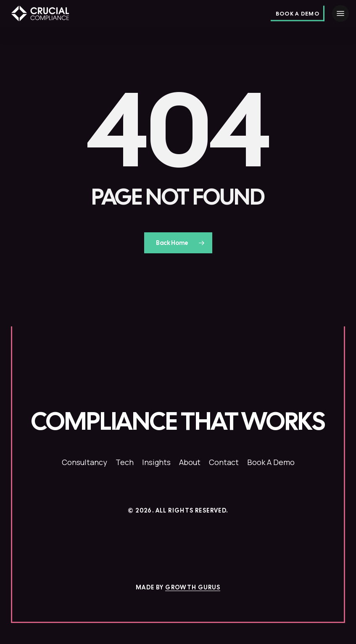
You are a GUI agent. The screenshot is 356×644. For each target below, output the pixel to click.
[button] (340, 13)
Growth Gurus (193, 587)
